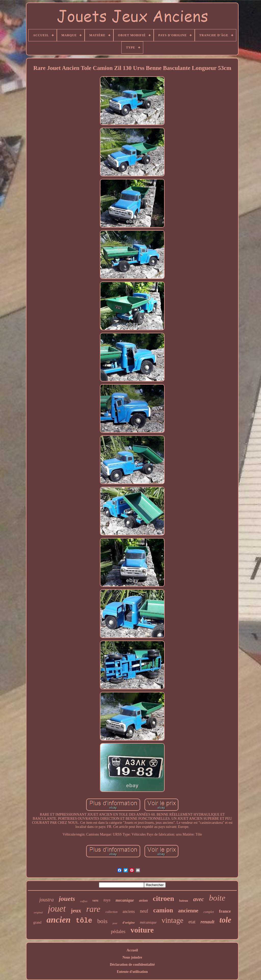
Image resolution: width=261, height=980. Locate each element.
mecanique (125, 900)
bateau (184, 901)
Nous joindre (132, 957)
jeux (76, 910)
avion (143, 900)
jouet (57, 909)
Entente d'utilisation (132, 972)
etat (192, 922)
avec (199, 899)
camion (163, 910)
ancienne (188, 911)
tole (225, 920)
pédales (118, 931)
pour (115, 923)
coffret (84, 901)
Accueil (132, 950)
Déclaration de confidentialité (132, 965)
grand (37, 922)
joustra (47, 900)
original (38, 912)
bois (102, 921)
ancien (58, 920)
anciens (129, 911)
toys (107, 900)
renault (207, 922)
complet (209, 912)
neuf (144, 911)
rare (93, 909)
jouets (67, 899)
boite (217, 898)
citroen (164, 898)
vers (95, 901)
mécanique (148, 922)
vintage (172, 920)
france (225, 911)
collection (112, 912)
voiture (142, 930)
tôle (84, 921)
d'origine (129, 922)
